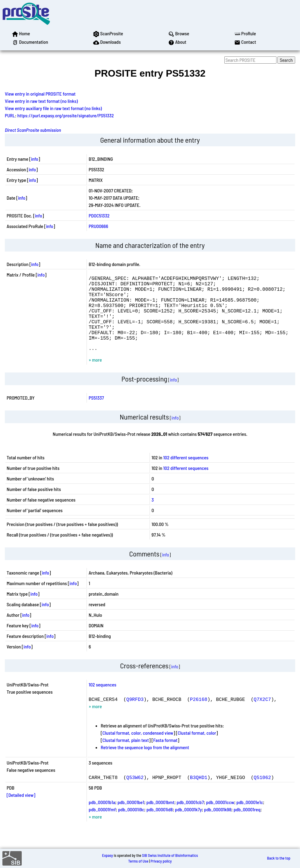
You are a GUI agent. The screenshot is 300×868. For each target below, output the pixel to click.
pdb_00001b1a (102, 818)
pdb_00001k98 (218, 825)
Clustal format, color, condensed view (138, 748)
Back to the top (279, 858)
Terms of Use (138, 861)
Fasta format (165, 756)
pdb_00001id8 (160, 825)
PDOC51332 (99, 215)
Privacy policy (161, 861)
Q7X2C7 (262, 715)
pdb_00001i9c (131, 825)
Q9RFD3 (135, 715)
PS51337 (96, 413)
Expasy (107, 855)
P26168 (199, 715)
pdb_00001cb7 (190, 818)
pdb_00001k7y (188, 825)
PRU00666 (98, 226)
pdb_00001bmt (161, 818)
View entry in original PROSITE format (40, 94)
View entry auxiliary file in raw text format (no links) (53, 108)
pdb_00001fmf (102, 825)
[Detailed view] (21, 811)
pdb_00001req (247, 825)
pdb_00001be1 (131, 818)
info (35, 159)
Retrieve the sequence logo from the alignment (145, 763)
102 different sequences (186, 473)
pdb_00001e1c (250, 818)
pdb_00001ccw (220, 818)
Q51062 (262, 793)
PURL (10, 115)
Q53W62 (135, 793)
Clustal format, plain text (126, 756)
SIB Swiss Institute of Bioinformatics (170, 855)
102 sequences (103, 700)
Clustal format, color (197, 748)
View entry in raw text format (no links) (41, 101)
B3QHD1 (199, 793)
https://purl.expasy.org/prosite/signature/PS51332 (66, 115)
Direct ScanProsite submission (33, 130)
